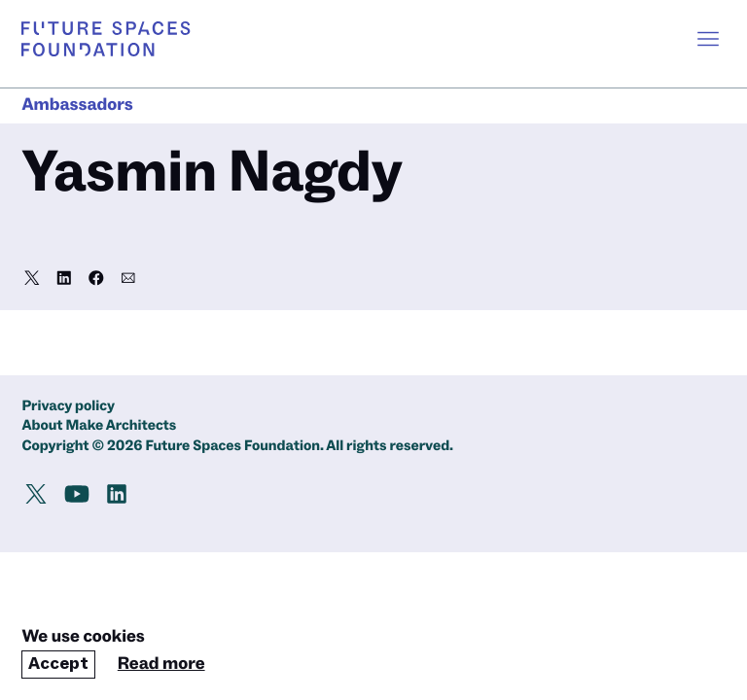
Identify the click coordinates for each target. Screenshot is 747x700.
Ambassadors (77, 105)
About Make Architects (99, 426)
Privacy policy (68, 407)
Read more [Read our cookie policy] (161, 665)
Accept (58, 664)
